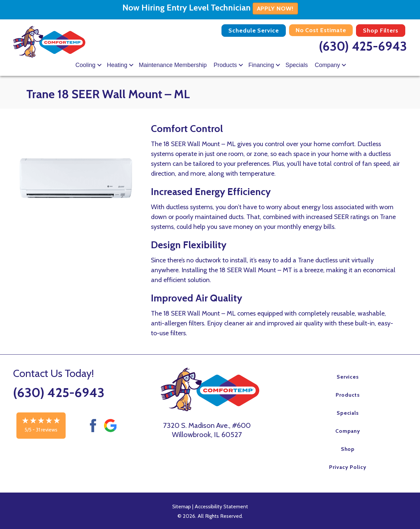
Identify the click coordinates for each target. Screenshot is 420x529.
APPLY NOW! (275, 9)
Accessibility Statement (221, 507)
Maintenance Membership (173, 65)
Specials (297, 65)
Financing (261, 65)
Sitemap (182, 507)
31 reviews (47, 430)
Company (327, 65)
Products (225, 65)
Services (348, 377)
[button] (99, 65)
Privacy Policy (348, 467)
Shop (348, 449)
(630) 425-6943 (363, 46)
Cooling (85, 65)
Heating (117, 65)
